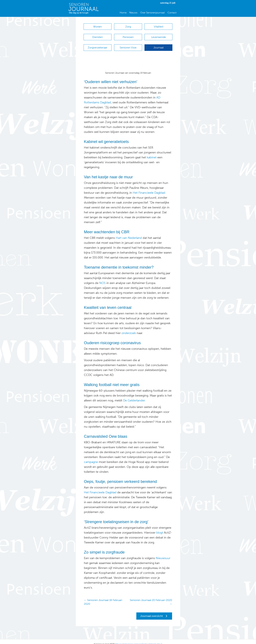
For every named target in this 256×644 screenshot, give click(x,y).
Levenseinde (159, 35)
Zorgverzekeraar (97, 44)
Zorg (128, 27)
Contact (172, 13)
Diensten (97, 35)
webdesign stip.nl (154, 639)
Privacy (119, 639)
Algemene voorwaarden (135, 639)
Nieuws (133, 13)
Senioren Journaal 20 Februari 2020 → (151, 597)
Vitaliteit (159, 27)
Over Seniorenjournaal (152, 13)
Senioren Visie (128, 44)
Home (123, 13)
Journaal (159, 44)
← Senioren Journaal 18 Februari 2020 (103, 597)
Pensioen (128, 35)
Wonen (97, 27)
